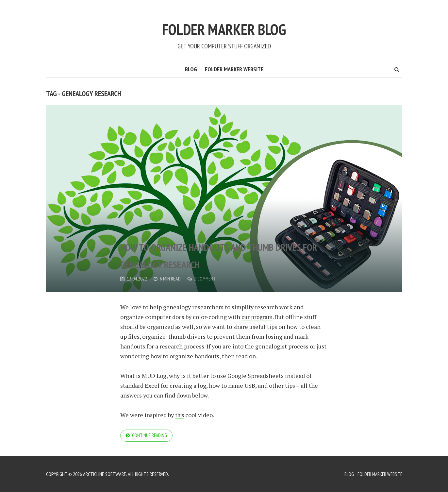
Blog (191, 69)
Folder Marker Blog (224, 25)
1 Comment (206, 279)
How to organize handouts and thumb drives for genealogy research (220, 245)
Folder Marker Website (234, 69)
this (180, 415)
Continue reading (151, 436)
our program (258, 317)
